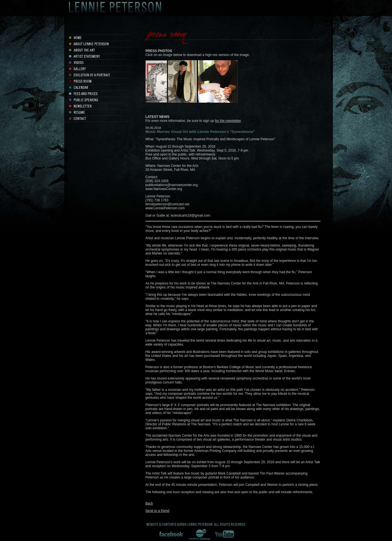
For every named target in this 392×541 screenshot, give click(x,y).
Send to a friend (157, 511)
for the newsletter (228, 121)
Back (149, 503)
